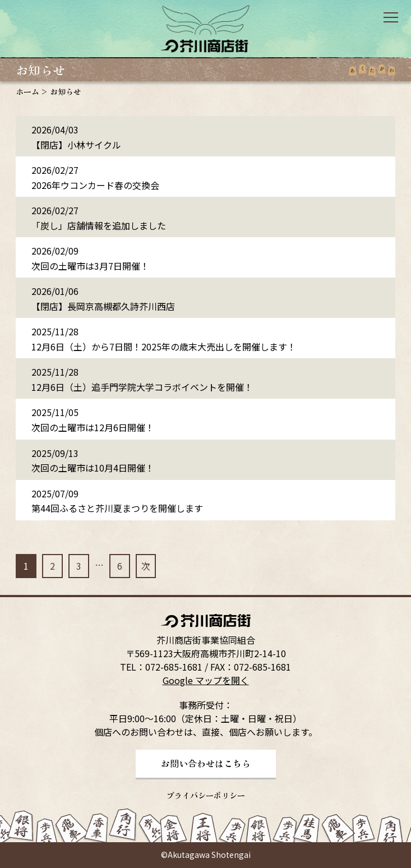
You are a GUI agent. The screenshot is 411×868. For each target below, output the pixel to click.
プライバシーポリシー (206, 795)
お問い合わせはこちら (206, 763)
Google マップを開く (206, 680)
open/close (391, 17)
